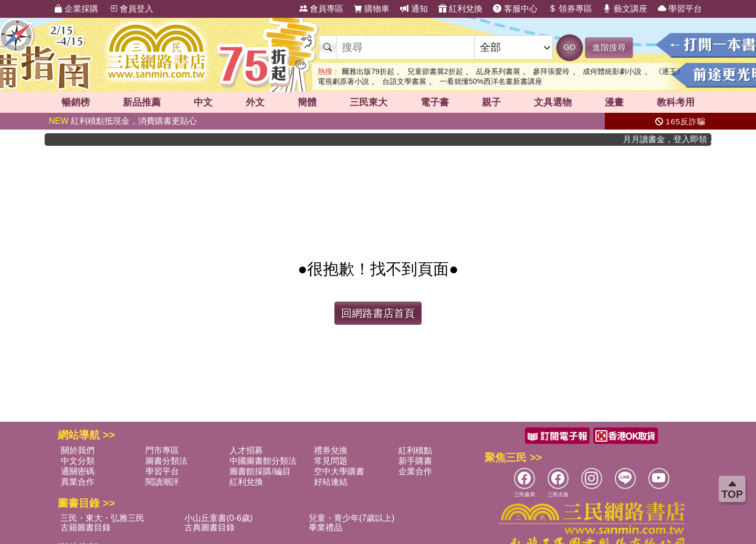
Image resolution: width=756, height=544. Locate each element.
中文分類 (78, 461)
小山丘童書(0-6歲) (218, 518)
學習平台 (680, 9)
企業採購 (76, 9)
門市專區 (162, 450)
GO (569, 47)
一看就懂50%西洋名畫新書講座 (491, 81)
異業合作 (78, 482)
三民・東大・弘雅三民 (102, 518)
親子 (491, 102)
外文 (255, 102)
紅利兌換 (460, 9)
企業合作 (415, 471)
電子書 (435, 102)
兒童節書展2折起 (435, 71)
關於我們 (78, 450)
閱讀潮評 (162, 482)
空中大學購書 (339, 471)
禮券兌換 (331, 450)
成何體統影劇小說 (612, 71)
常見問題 (331, 461)
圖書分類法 (166, 461)
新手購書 (415, 461)
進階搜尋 (609, 47)
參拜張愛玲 (551, 71)
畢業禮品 (325, 527)
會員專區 (321, 9)
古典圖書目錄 (209, 527)
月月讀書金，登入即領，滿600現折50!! (674, 139)
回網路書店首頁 (378, 313)
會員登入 (131, 9)
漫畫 (614, 102)
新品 (142, 102)
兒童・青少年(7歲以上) (352, 518)
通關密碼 (78, 471)
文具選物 (553, 102)
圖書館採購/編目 (260, 471)
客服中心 (515, 9)
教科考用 (676, 102)
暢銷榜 (76, 102)
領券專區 (570, 9)
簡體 (307, 102)
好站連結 (331, 482)
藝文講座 (625, 9)
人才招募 (246, 450)
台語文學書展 (404, 81)
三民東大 (369, 102)
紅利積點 (415, 450)
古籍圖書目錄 (86, 527)
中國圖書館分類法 (263, 461)
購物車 (372, 9)
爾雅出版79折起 (368, 71)
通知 (414, 9)
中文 (203, 102)
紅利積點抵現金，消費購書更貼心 (123, 121)
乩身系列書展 (498, 71)
